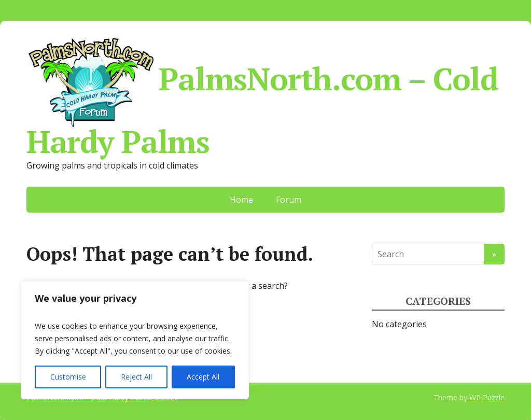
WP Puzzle (487, 397)
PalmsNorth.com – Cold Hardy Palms (262, 95)
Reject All (136, 377)
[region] (135, 340)
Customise (68, 377)
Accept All (203, 377)
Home (241, 200)
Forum (289, 200)
